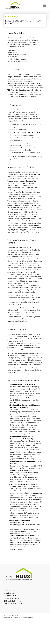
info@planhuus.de (19, 59)
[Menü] (44, 5)
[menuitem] (8, 617)
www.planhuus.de (21, 61)
